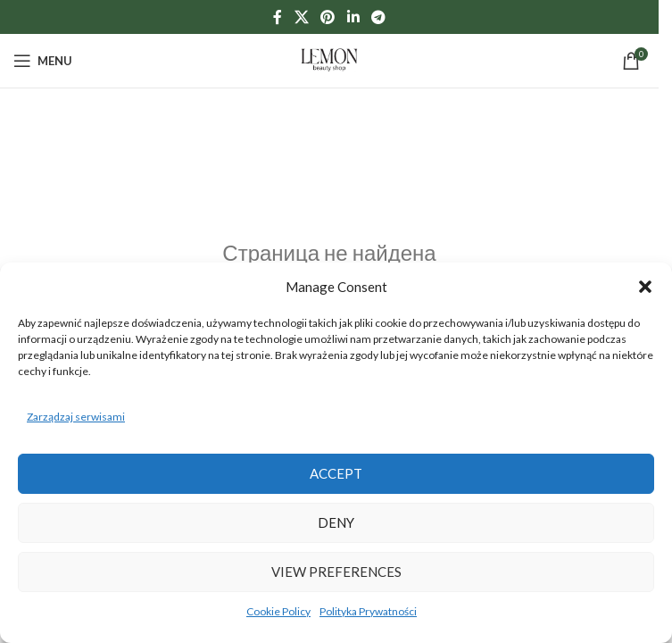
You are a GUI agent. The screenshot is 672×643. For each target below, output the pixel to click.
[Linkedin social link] (353, 17)
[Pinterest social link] (328, 17)
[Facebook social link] (278, 17)
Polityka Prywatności (368, 611)
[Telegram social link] (378, 17)
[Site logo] (329, 59)
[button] (645, 287)
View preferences (336, 572)
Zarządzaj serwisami (76, 417)
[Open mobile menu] (43, 61)
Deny (336, 522)
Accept (336, 473)
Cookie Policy (278, 611)
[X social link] (301, 17)
